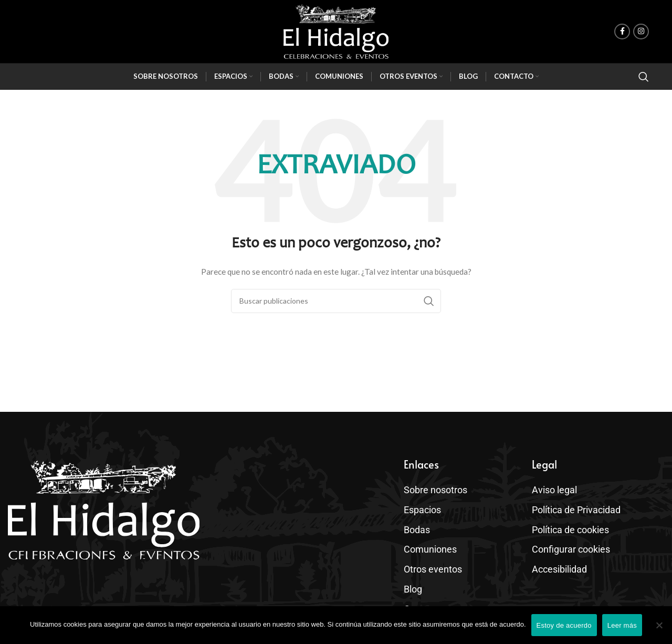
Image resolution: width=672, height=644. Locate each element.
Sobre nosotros (432, 488)
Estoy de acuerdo (564, 625)
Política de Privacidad (572, 505)
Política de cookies (566, 522)
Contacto (423, 589)
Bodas (418, 522)
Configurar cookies (566, 539)
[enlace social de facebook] (622, 32)
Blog (412, 572)
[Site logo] (336, 32)
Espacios (423, 505)
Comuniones (427, 539)
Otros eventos (432, 556)
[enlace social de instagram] (641, 32)
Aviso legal (552, 488)
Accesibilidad (556, 555)
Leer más (622, 625)
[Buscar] (644, 77)
